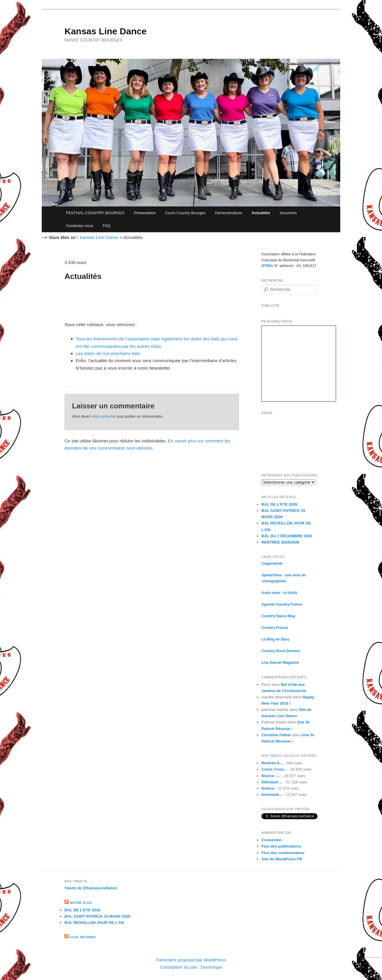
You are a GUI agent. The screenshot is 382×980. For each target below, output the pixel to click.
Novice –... (271, 776)
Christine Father (276, 735)
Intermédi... (272, 795)
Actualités (261, 213)
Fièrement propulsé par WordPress (191, 960)
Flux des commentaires (283, 853)
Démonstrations (229, 213)
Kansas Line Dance (105, 31)
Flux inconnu (83, 937)
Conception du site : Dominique (191, 967)
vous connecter (104, 416)
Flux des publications (281, 846)
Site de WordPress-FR (282, 859)
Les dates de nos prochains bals (108, 353)
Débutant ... (272, 782)
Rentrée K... (272, 763)
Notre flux (81, 903)
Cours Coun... (274, 769)
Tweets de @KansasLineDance (91, 888)
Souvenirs (288, 213)
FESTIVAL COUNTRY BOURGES (95, 213)
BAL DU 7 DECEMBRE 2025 (287, 536)
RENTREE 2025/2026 (280, 542)
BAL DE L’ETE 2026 (279, 504)
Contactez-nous (80, 226)
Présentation (145, 213)
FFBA (267, 266)
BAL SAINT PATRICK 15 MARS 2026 (97, 916)
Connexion (271, 840)
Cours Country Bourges (185, 213)
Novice (268, 788)
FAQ (107, 226)
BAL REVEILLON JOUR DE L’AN (94, 923)
